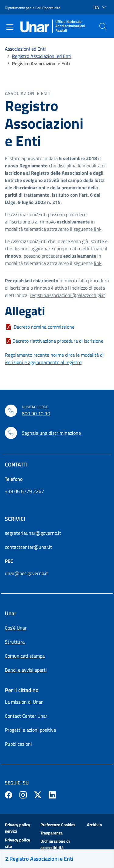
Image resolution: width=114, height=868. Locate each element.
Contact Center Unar (26, 716)
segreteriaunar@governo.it (33, 533)
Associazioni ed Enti (25, 49)
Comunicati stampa (25, 656)
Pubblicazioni (18, 744)
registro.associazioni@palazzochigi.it (67, 295)
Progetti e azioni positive (30, 730)
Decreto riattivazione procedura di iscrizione (58, 341)
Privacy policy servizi (17, 828)
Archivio (94, 825)
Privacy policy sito (17, 843)
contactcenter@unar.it (28, 547)
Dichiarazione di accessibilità (55, 844)
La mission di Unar (24, 702)
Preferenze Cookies (58, 825)
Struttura (15, 642)
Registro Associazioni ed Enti (42, 56)
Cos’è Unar (16, 628)
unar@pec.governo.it (26, 573)
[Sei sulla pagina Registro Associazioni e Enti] (57, 859)
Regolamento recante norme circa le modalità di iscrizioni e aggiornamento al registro (54, 359)
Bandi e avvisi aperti (26, 670)
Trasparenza (52, 833)
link (98, 229)
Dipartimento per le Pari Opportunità (33, 8)
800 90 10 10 (36, 413)
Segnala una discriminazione (51, 433)
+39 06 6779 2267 (24, 491)
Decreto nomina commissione (43, 327)
